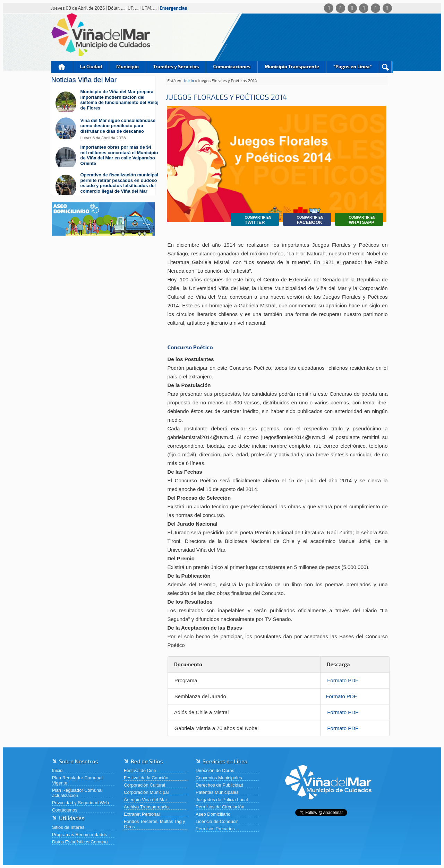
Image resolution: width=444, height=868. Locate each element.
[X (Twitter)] (352, 8)
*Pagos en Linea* (353, 66)
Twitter (253, 220)
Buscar (385, 67)
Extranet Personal (142, 814)
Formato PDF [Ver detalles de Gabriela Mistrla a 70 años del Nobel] (343, 728)
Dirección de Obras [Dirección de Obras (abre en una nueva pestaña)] (215, 770)
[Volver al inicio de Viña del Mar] (328, 805)
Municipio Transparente (292, 66)
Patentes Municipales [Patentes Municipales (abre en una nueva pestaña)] (217, 792)
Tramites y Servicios (176, 66)
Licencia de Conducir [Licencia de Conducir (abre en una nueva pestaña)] (217, 821)
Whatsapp (357, 220)
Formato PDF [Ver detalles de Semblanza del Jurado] (341, 696)
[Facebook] (340, 8)
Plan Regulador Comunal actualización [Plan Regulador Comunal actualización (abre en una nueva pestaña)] (77, 793)
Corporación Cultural (144, 785)
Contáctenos (65, 810)
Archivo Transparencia (146, 807)
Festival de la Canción (146, 778)
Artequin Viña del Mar (146, 800)
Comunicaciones (232, 66)
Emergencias (173, 8)
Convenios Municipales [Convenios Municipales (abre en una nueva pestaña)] (219, 778)
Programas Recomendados (79, 835)
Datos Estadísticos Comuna (80, 842)
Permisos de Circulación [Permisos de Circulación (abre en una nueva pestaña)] (220, 807)
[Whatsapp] (329, 8)
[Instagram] (364, 8)
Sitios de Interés (68, 827)
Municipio (127, 66)
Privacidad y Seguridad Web (80, 803)
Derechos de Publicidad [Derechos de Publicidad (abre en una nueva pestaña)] (219, 785)
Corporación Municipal (146, 792)
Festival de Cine (140, 770)
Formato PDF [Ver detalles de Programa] (343, 680)
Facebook (305, 220)
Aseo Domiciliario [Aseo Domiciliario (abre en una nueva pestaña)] (213, 814)
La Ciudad (91, 66)
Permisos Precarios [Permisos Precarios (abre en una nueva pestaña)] (215, 829)
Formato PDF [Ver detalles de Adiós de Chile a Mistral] (343, 712)
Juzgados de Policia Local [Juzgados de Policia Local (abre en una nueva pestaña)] (222, 800)
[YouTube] (375, 8)
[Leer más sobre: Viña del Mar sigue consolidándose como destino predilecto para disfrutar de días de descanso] (107, 129)
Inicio (62, 67)
